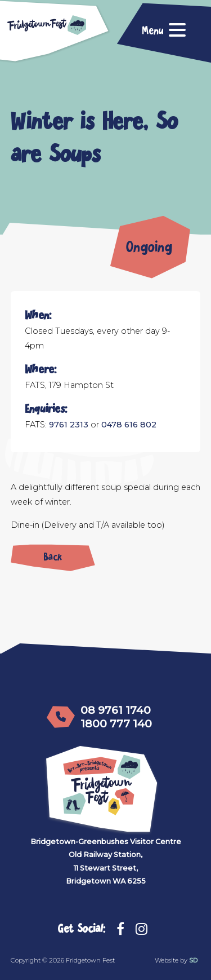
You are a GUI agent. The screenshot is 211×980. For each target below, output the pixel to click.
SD (193, 960)
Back (53, 555)
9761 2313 (69, 425)
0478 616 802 (129, 425)
